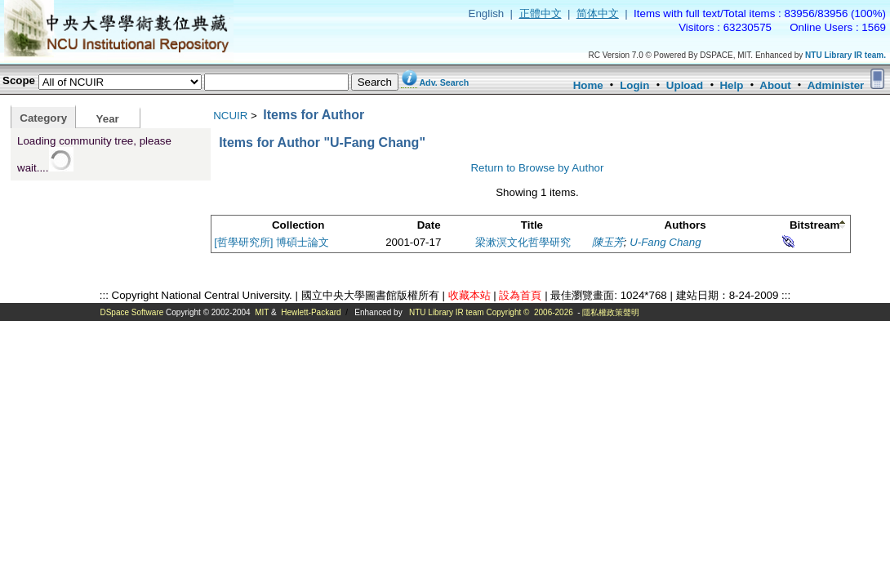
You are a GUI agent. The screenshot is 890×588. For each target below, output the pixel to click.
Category (43, 118)
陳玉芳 (608, 242)
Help (731, 85)
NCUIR (230, 116)
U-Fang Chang (665, 242)
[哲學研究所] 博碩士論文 (271, 242)
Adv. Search (444, 82)
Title (532, 225)
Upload (685, 85)
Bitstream (814, 225)
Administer (836, 85)
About (775, 85)
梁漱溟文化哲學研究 (523, 242)
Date (429, 225)
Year (108, 119)
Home (588, 85)
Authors (685, 225)
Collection (298, 225)
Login (634, 85)
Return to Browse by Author (537, 168)
